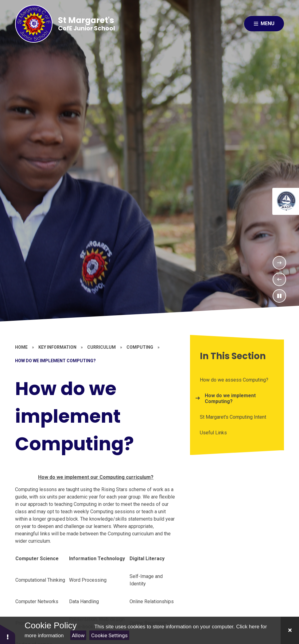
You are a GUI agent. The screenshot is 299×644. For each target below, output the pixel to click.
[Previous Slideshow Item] (279, 279)
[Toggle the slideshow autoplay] (279, 296)
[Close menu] (264, 24)
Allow (78, 635)
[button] (8, 634)
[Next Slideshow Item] (279, 263)
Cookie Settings (109, 635)
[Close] (290, 630)
